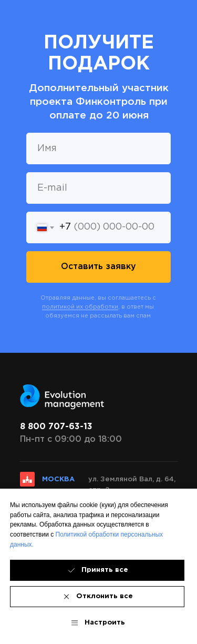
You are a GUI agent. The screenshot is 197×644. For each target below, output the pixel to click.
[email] (98, 188)
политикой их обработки (80, 307)
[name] (98, 148)
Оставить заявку (98, 267)
